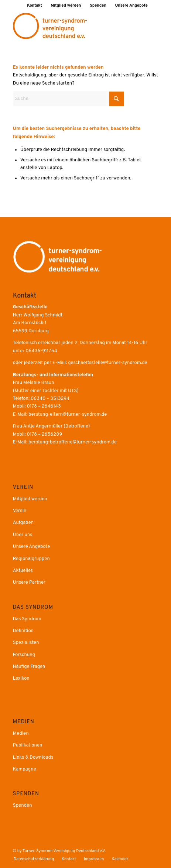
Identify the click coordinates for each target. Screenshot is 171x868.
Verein (20, 511)
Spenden (98, 6)
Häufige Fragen (29, 667)
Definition (23, 631)
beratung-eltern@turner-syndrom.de (68, 415)
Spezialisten (26, 643)
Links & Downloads (33, 758)
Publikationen (28, 745)
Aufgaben (23, 523)
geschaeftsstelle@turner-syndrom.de (107, 363)
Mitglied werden (66, 6)
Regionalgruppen (31, 559)
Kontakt (35, 6)
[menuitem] (35, 6)
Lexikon (21, 679)
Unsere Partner (29, 583)
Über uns (23, 535)
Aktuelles (23, 571)
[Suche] (68, 99)
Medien (21, 734)
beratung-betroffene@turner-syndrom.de (73, 442)
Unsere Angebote (131, 6)
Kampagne (25, 769)
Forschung (24, 655)
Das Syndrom (27, 619)
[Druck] (71, 26)
